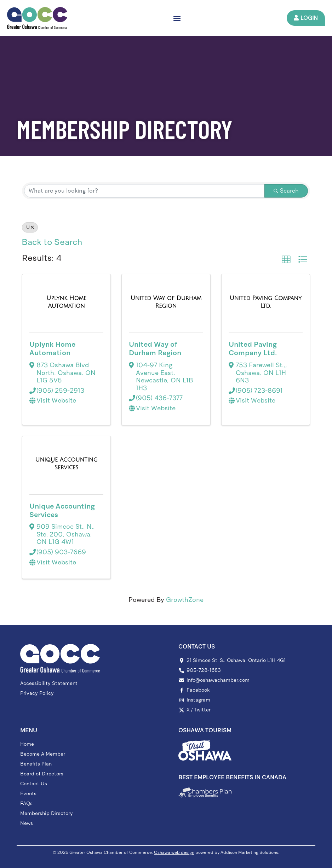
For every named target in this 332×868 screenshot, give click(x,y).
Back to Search (52, 242)
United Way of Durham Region (155, 348)
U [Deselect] (30, 227)
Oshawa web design (174, 852)
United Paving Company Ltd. (253, 348)
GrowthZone (185, 600)
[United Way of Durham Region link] (166, 302)
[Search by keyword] (144, 191)
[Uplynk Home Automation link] (66, 302)
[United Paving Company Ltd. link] (266, 302)
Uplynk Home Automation (52, 348)
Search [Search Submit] (286, 191)
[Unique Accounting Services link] (66, 464)
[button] (177, 18)
